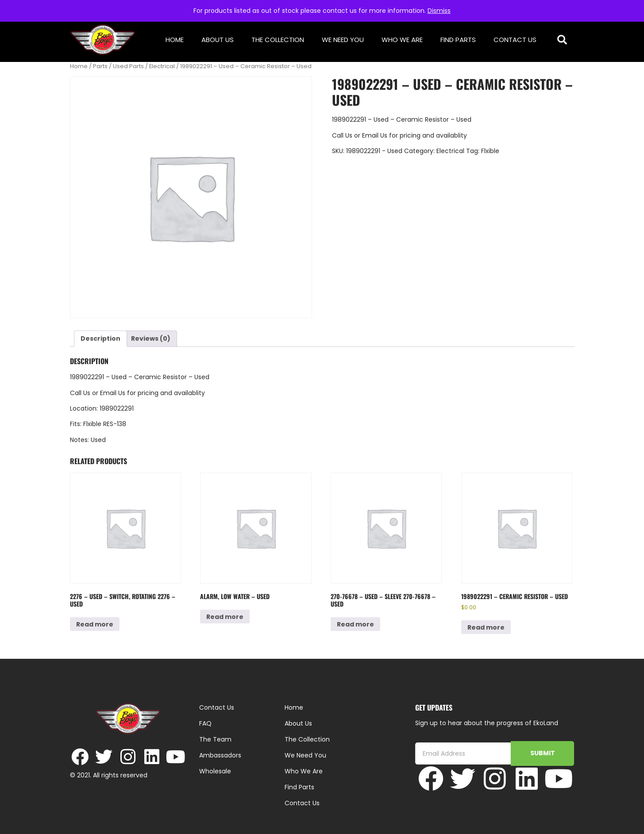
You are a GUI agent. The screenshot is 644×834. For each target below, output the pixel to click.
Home (175, 40)
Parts (100, 66)
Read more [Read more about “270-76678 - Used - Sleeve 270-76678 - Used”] (355, 624)
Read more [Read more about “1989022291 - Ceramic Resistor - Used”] (486, 627)
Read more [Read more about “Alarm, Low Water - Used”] (225, 617)
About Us (218, 40)
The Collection (278, 40)
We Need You (343, 40)
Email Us (376, 135)
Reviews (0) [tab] (151, 338)
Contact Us (515, 40)
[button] (562, 40)
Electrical (162, 66)
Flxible (490, 151)
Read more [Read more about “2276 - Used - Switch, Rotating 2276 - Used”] (95, 624)
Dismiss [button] (439, 11)
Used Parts (128, 66)
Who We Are (402, 40)
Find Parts (458, 40)
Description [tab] (100, 338)
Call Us (342, 135)
